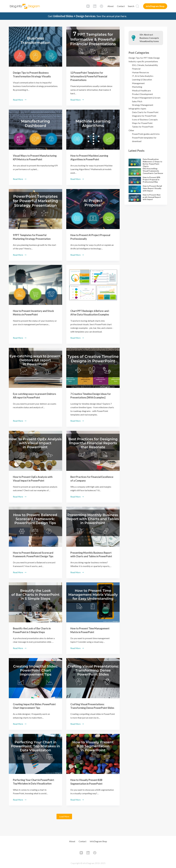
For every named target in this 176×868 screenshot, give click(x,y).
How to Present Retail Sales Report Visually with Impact (152, 188)
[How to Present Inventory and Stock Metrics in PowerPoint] (35, 284)
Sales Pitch (137, 101)
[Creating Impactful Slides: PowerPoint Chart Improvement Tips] (35, 681)
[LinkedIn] (95, 6)
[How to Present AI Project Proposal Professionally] (93, 209)
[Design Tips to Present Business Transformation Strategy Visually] (35, 47)
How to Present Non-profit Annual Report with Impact (152, 197)
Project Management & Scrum (146, 98)
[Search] (133, 6)
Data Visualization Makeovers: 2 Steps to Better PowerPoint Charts (152, 163)
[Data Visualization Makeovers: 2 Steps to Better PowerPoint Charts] (135, 163)
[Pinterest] (101, 6)
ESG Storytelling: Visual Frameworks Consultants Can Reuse (153, 171)
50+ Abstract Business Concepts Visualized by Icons (149, 38)
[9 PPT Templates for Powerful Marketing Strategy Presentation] (35, 209)
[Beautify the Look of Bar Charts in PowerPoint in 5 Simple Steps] (35, 605)
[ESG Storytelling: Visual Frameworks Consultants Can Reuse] (135, 172)
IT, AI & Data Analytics (143, 76)
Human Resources (141, 72)
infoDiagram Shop (155, 6)
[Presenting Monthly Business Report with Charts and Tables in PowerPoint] (93, 526)
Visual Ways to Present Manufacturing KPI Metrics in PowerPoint (31, 159)
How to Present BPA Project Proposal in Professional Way (151, 180)
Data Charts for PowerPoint (145, 112)
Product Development (142, 94)
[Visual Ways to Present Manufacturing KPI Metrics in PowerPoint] (35, 129)
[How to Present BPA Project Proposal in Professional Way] (135, 181)
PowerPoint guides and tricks (146, 134)
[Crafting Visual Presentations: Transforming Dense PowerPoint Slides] (93, 681)
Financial (136, 69)
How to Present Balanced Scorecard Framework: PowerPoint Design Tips (35, 555)
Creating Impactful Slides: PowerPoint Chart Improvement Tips (33, 710)
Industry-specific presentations (143, 61)
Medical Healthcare (141, 90)
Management (138, 83)
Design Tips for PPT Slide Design (144, 58)
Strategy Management (143, 105)
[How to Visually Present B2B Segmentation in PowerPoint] (93, 760)
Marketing (137, 87)
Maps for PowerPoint (142, 123)
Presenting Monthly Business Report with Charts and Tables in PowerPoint (91, 555)
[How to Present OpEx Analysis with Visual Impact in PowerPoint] (35, 450)
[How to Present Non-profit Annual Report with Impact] (135, 198)
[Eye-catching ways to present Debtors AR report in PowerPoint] (35, 367)
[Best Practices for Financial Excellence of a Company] (93, 450)
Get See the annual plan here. (87, 16)
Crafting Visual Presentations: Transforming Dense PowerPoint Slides (91, 710)
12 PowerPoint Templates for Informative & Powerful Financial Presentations (91, 76)
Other (131, 130)
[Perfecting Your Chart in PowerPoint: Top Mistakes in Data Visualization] (35, 760)
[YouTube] (88, 6)
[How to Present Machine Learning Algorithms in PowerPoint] (93, 129)
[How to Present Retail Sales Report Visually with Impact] (135, 189)
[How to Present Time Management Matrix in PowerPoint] (93, 605)
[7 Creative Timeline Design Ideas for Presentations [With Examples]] (93, 367)
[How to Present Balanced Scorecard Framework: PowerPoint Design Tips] (35, 526)
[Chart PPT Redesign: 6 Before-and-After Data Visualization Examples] (93, 284)
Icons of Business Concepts (145, 119)
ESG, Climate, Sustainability (145, 65)
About (111, 6)
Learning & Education (142, 79)
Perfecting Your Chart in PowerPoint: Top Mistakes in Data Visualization (34, 790)
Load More (64, 826)
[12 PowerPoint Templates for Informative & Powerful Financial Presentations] (93, 47)
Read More (20, 100)
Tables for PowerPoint (143, 127)
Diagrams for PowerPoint (144, 116)
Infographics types (137, 108)
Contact (121, 6)
